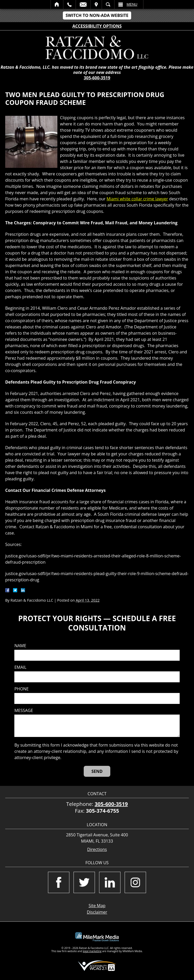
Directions (97, 849)
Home (57, 4)
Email (83, 4)
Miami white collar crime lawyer (137, 199)
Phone (22, 689)
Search (108, 4)
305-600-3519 (97, 78)
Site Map (97, 906)
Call (69, 4)
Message (24, 711)
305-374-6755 (103, 811)
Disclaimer (97, 912)
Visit (96, 4)
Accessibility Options (97, 26)
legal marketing (92, 951)
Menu (132, 4)
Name (20, 646)
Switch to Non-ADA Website (97, 15)
